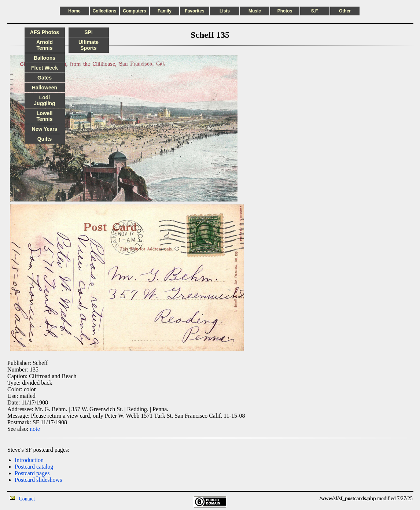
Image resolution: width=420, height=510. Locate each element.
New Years (45, 129)
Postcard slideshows (38, 480)
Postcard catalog (34, 467)
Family (165, 11)
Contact (27, 499)
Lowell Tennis (44, 116)
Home (74, 11)
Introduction (29, 460)
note (35, 429)
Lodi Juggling (44, 100)
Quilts (45, 139)
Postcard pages (32, 473)
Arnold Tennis (45, 45)
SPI (89, 32)
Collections (105, 11)
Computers (134, 11)
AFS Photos (45, 32)
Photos (285, 11)
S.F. (315, 11)
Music (255, 11)
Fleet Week (45, 68)
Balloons (45, 58)
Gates (45, 78)
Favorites (194, 11)
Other (345, 11)
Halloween (45, 88)
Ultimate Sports (89, 45)
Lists (225, 11)
